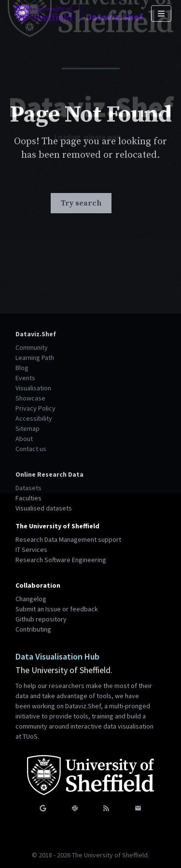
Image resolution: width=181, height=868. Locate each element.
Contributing (33, 629)
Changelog (31, 599)
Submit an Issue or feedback (57, 609)
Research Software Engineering (61, 560)
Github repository (41, 619)
